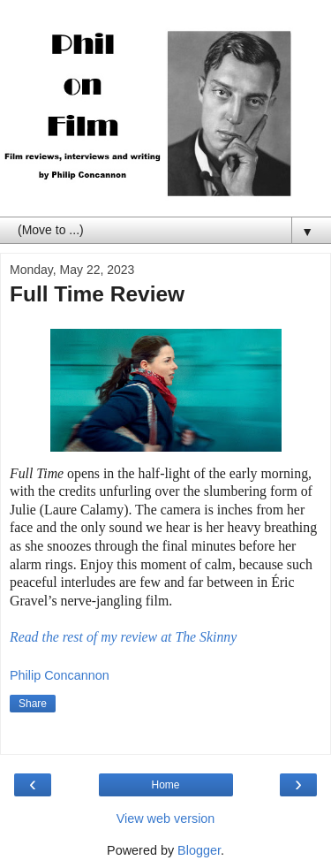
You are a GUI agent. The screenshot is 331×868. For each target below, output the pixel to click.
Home (165, 785)
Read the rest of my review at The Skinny (123, 637)
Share (33, 704)
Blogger (199, 850)
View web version (166, 819)
